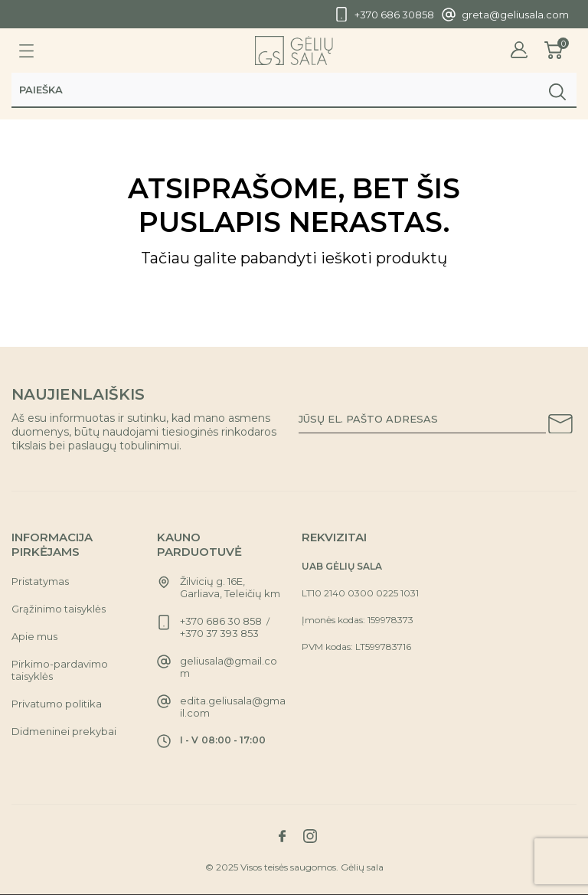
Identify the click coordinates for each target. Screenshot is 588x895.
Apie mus (34, 636)
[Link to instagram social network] (310, 836)
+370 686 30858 (394, 15)
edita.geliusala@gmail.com (233, 707)
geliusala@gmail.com (229, 667)
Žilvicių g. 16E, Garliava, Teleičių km (230, 587)
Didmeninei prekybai (64, 731)
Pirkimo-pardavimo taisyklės (60, 670)
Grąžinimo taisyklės (59, 609)
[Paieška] (294, 90)
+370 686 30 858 (221, 621)
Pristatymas (40, 581)
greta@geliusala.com (515, 15)
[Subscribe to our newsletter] (560, 426)
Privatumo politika (57, 704)
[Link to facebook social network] (282, 836)
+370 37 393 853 (219, 633)
